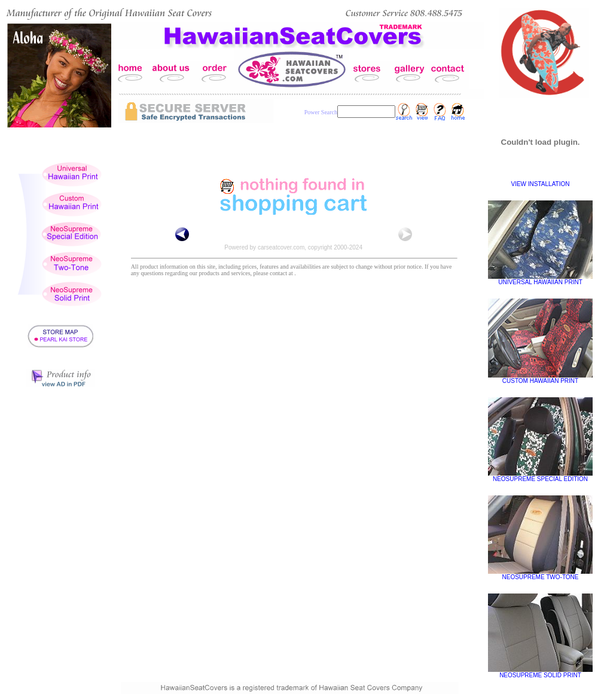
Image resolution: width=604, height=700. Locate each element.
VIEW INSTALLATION (541, 184)
